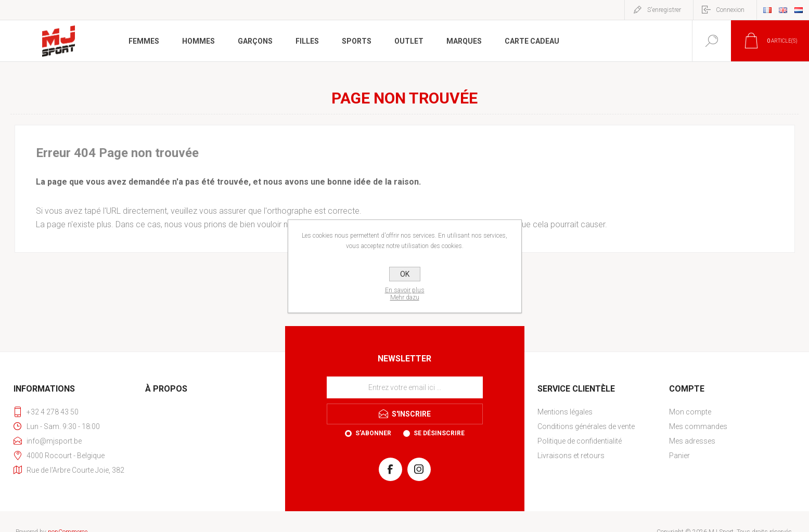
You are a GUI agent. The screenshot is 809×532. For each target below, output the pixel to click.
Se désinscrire (439, 433)
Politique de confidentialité (580, 441)
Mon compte (690, 412)
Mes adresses (692, 441)
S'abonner (373, 433)
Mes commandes (698, 426)
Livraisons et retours (571, 456)
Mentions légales (565, 412)
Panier (679, 456)
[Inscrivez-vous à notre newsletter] (405, 387)
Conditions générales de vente (586, 426)
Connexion (730, 10)
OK (405, 274)
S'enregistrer (664, 10)
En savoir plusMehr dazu (405, 294)
